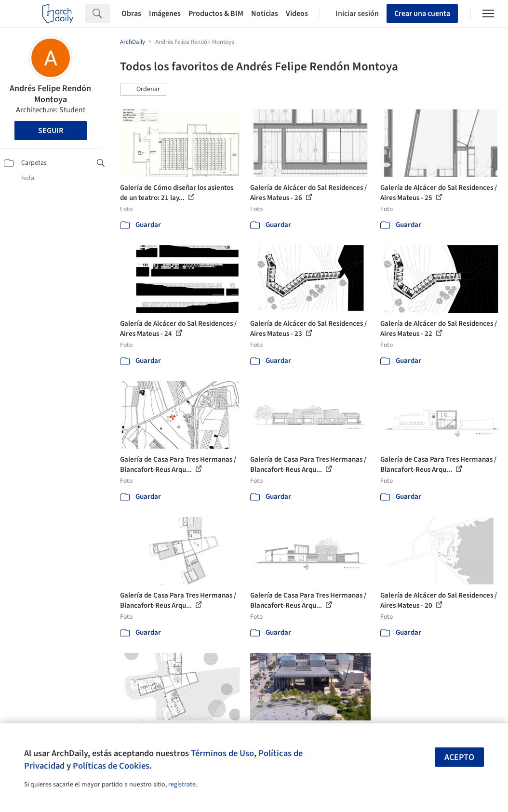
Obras (131, 13)
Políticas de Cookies (111, 766)
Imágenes (165, 13)
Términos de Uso (222, 753)
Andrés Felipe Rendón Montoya (50, 94)
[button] (143, 90)
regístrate (182, 785)
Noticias (265, 13)
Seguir (51, 131)
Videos (297, 13)
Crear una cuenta (422, 13)
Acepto (459, 757)
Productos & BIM (216, 13)
